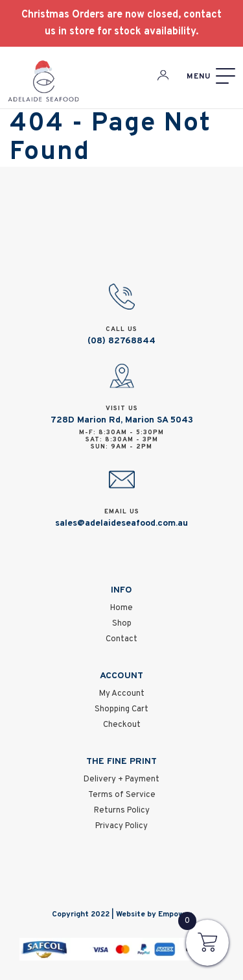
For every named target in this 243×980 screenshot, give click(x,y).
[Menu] (211, 76)
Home (121, 608)
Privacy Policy (121, 826)
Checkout (122, 725)
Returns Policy (122, 811)
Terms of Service (122, 795)
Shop (122, 624)
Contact (121, 639)
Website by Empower (154, 914)
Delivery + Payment (121, 779)
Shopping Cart (121, 709)
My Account (122, 694)
